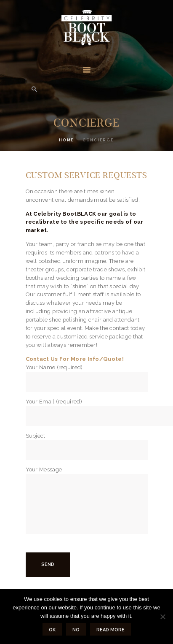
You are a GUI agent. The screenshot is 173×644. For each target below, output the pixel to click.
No (76, 630)
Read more (110, 630)
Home (67, 140)
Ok (52, 630)
